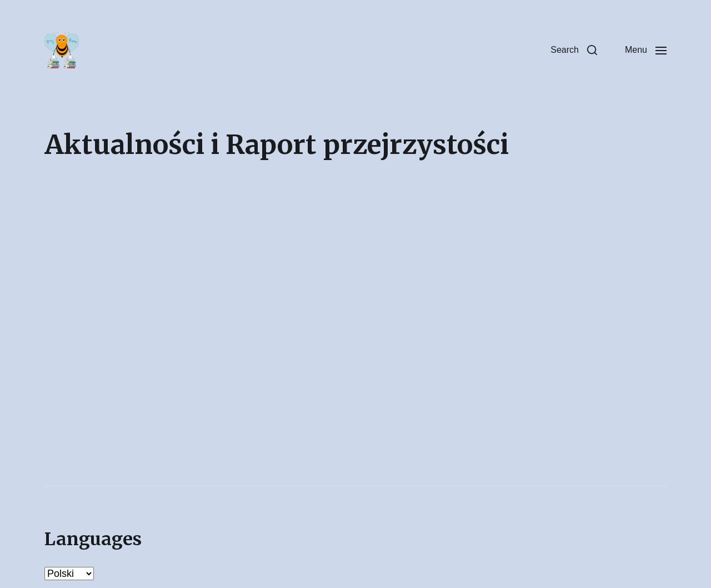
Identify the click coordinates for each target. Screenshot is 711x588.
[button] (574, 50)
